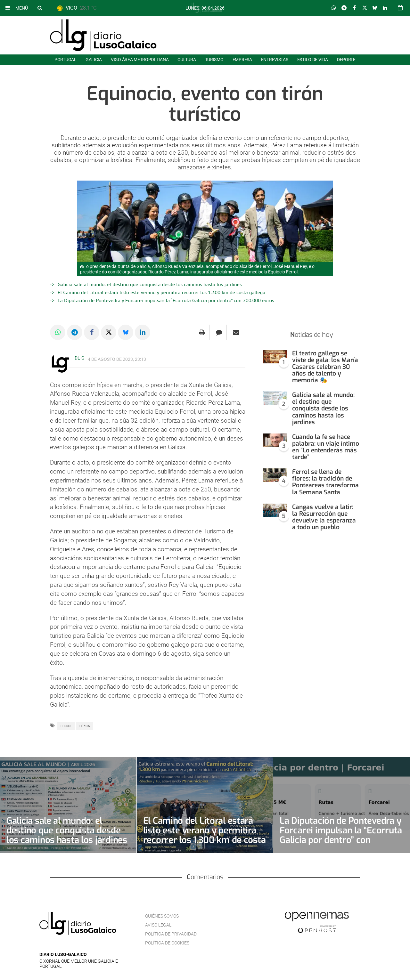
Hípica (85, 726)
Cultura (187, 60)
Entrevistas (275, 60)
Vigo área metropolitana (140, 60)
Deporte (346, 60)
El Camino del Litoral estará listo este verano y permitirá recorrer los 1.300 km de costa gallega (161, 292)
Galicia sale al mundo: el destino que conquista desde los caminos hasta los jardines (150, 284)
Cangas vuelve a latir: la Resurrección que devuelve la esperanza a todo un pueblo (324, 517)
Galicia (94, 60)
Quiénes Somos (162, 916)
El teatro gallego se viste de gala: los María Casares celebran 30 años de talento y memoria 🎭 (325, 367)
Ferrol (66, 726)
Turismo (214, 60)
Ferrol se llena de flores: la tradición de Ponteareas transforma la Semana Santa (325, 482)
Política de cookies (167, 943)
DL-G (80, 358)
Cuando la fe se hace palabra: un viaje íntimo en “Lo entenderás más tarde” (326, 447)
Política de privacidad (171, 934)
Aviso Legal (158, 925)
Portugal (66, 60)
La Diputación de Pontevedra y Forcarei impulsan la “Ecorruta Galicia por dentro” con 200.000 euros (166, 300)
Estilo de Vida (313, 60)
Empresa (242, 60)
